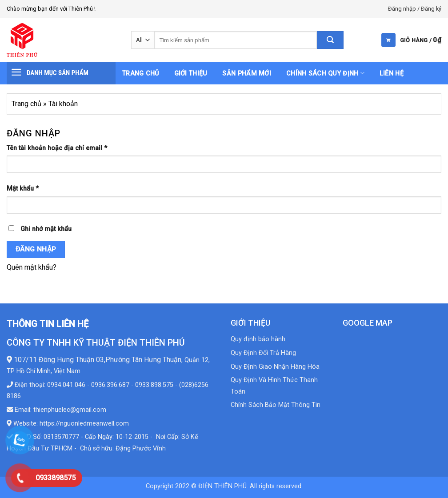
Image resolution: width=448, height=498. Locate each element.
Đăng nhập (36, 249)
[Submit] (330, 40)
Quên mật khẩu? (32, 267)
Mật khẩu (23, 189)
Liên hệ (392, 74)
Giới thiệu (191, 74)
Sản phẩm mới (246, 74)
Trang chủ (141, 74)
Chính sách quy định (325, 73)
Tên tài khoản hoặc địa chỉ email (57, 148)
